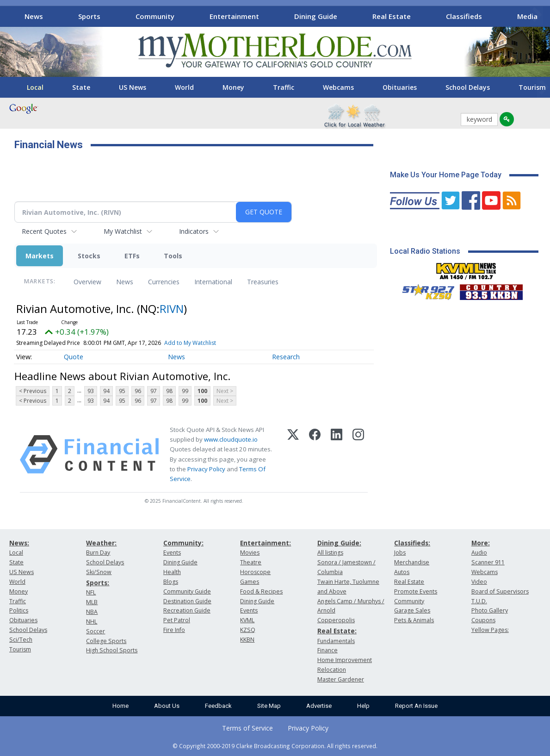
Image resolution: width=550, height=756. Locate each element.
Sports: (98, 583)
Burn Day (98, 553)
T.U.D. (479, 601)
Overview (87, 282)
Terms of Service (247, 728)
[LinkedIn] (337, 454)
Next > (225, 391)
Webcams (338, 87)
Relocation (332, 670)
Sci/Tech (21, 640)
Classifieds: (412, 543)
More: (481, 543)
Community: (183, 543)
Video (479, 582)
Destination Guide (187, 601)
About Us (167, 706)
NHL (92, 622)
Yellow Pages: (490, 630)
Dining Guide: (339, 543)
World (184, 87)
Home (121, 706)
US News (133, 87)
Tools (173, 256)
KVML (247, 620)
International (213, 282)
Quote (74, 357)
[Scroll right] (537, 15)
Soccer (96, 631)
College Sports (106, 641)
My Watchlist (123, 231)
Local (35, 87)
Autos (402, 572)
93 (91, 391)
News (34, 16)
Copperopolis (336, 620)
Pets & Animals (414, 620)
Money (233, 87)
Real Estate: (337, 631)
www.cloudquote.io (231, 439)
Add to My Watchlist (190, 343)
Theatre (251, 562)
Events (172, 553)
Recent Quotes (44, 231)
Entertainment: (266, 543)
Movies (250, 553)
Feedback (218, 706)
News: (19, 543)
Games (250, 582)
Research (286, 357)
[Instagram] (358, 454)
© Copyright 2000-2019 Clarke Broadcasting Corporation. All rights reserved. (275, 746)
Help (363, 706)
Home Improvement (345, 660)
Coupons (483, 620)
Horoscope (255, 572)
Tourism (20, 649)
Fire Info (174, 630)
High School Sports (112, 650)
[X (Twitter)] (293, 454)
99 (185, 391)
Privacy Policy (206, 469)
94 (106, 391)
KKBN (247, 640)
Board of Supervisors (500, 591)
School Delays (468, 87)
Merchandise (412, 562)
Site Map (269, 706)
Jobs (400, 553)
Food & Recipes (261, 591)
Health (172, 572)
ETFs (132, 256)
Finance (328, 650)
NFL (91, 592)
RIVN (172, 309)
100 (202, 391)
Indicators (194, 231)
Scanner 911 (488, 562)
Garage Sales (412, 610)
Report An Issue (416, 706)
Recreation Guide (187, 610)
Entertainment (234, 16)
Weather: (101, 543)
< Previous (33, 391)
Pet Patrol (177, 620)
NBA (92, 612)
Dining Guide (316, 16)
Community (155, 16)
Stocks (89, 256)
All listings (330, 553)
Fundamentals (336, 641)
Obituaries (400, 87)
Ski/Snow (99, 572)
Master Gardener (341, 679)
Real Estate (392, 16)
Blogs (171, 582)
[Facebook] (315, 454)
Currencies (164, 282)
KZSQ (248, 630)
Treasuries (263, 282)
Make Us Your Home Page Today (446, 175)
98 (169, 391)
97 (154, 391)
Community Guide (187, 591)
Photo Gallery (490, 610)
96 (138, 391)
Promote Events (416, 591)
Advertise (319, 706)
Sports (89, 16)
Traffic (284, 87)
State (81, 87)
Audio (479, 553)
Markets (40, 256)
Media (527, 16)
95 (122, 391)
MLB (92, 602)
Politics (19, 610)
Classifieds (464, 16)
